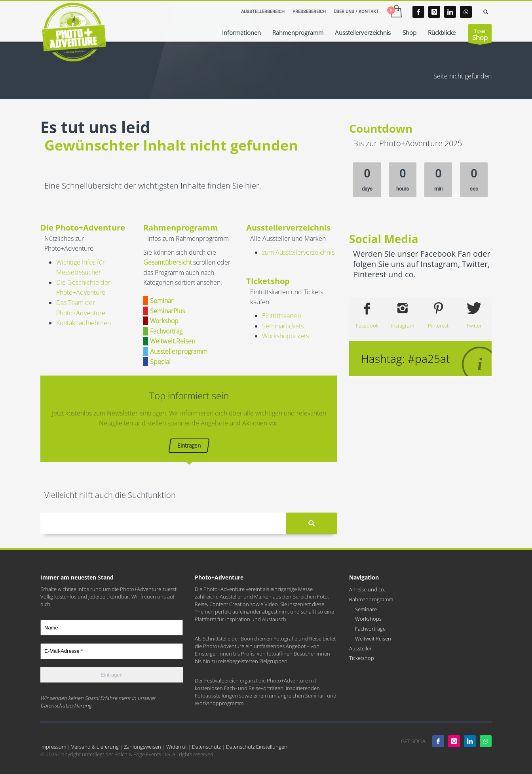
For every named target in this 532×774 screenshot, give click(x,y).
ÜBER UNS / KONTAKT (356, 12)
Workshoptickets (285, 336)
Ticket (480, 35)
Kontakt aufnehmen (84, 323)
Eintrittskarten (282, 316)
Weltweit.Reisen (373, 639)
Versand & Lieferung (95, 747)
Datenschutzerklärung (66, 705)
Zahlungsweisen (142, 747)
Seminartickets (283, 326)
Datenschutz (206, 747)
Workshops (368, 619)
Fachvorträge (370, 629)
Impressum (53, 747)
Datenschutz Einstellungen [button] (257, 747)
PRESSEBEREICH (309, 12)
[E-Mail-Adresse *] (112, 651)
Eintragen (189, 445)
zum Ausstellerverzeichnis (298, 252)
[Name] (112, 628)
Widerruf (177, 747)
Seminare (366, 609)
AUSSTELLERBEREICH (263, 12)
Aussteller (360, 648)
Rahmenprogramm (371, 599)
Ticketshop (362, 658)
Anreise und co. (367, 589)
